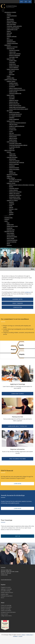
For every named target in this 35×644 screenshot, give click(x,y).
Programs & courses (10, 12)
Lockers (11, 131)
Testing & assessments (12, 43)
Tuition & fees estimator (15, 54)
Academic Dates (17, 299)
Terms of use (29, 635)
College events (13, 156)
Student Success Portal (12, 226)
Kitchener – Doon (13, 209)
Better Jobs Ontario (11, 24)
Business (11, 187)
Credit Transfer (18, 303)
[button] (33, 2)
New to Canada (10, 238)
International (10, 40)
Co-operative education (15, 147)
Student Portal (10, 225)
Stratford (11, 212)
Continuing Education (12, 16)
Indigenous (9, 176)
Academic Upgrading (12, 23)
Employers (9, 245)
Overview (9, 152)
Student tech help (13, 92)
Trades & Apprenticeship (15, 199)
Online (8, 17)
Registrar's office (11, 59)
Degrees (9, 31)
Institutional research (14, 168)
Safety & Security (13, 138)
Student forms (12, 64)
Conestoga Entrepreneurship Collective (18, 145)
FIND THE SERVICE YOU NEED (17, 459)
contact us (28, 292)
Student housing (13, 140)
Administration (12, 159)
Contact (9, 76)
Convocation (12, 62)
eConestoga (12, 86)
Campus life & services (11, 80)
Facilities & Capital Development (17, 126)
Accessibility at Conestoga (15, 180)
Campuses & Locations (12, 200)
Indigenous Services (14, 100)
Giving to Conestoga (14, 164)
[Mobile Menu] (3, 11)
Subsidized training (11, 42)
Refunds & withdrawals (14, 55)
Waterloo (11, 214)
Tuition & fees (12, 52)
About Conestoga (9, 150)
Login (6, 221)
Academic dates (13, 61)
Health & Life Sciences (14, 193)
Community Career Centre (15, 143)
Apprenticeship (10, 19)
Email (8, 223)
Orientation (12, 118)
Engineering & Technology (15, 192)
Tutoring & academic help (15, 93)
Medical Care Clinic (13, 102)
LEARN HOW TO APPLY (18, 394)
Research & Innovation (12, 175)
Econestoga (10, 228)
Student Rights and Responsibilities (17, 107)
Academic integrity (13, 83)
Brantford (11, 202)
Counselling (12, 99)
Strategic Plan (12, 173)
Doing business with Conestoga (17, 162)
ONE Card (11, 133)
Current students (11, 235)
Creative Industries (13, 190)
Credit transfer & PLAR (12, 30)
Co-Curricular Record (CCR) (15, 114)
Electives (9, 35)
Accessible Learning (14, 85)
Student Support (11, 95)
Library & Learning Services (15, 88)
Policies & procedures (14, 169)
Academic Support (11, 81)
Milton (11, 211)
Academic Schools (11, 183)
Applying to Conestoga (12, 47)
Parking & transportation (15, 135)
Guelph (11, 206)
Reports (11, 171)
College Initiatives (11, 178)
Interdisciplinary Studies (15, 197)
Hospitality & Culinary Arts (15, 195)
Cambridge (12, 204)
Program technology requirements (17, 90)
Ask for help (12, 97)
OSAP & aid (12, 71)
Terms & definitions (14, 67)
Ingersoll (11, 207)
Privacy (23, 635)
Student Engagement (14, 119)
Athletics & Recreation (14, 112)
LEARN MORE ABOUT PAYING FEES (17, 426)
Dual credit (9, 33)
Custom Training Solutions (13, 28)
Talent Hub (12, 149)
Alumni (8, 244)
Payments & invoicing (14, 50)
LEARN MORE (18, 484)
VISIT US (18, 536)
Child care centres (13, 124)
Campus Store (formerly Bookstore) (18, 123)
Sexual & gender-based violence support (19, 109)
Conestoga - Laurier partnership (14, 26)
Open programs (10, 21)
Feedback (15, 636)
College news (12, 154)
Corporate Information (12, 157)
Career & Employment (12, 142)
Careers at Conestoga (14, 161)
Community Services (14, 188)
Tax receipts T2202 (14, 57)
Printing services (13, 137)
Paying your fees (11, 49)
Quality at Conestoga (14, 181)
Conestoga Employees (12, 240)
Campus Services (11, 121)
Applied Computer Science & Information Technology (22, 185)
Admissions (8, 45)
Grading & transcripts (14, 66)
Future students (10, 233)
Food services (12, 128)
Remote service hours (14, 104)
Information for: (9, 231)
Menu (33, 269)
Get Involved (10, 111)
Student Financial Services (13, 69)
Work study (12, 74)
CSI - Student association (15, 116)
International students (12, 237)
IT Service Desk (13, 130)
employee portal (11, 230)
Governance (12, 166)
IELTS (8, 38)
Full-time (9, 14)
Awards (11, 73)
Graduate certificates (12, 36)
